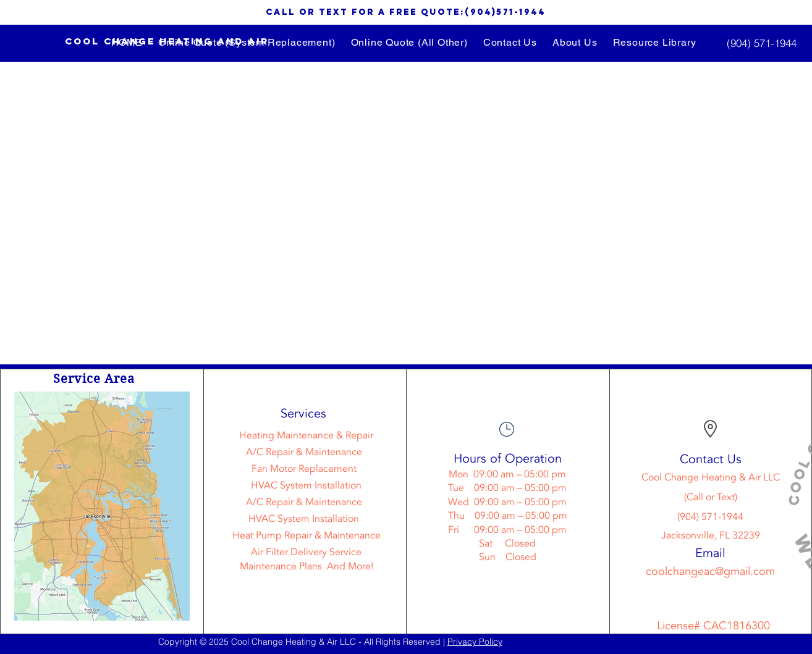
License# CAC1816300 (713, 626)
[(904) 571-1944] (761, 43)
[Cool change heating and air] (167, 42)
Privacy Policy (475, 642)
